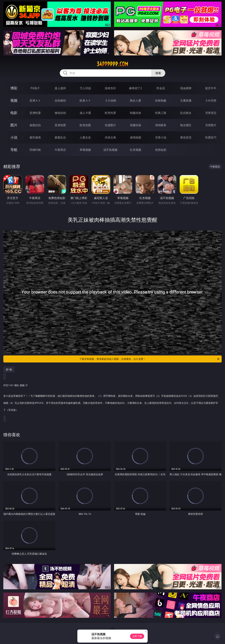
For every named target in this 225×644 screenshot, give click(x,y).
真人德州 (60, 88)
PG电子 (35, 88)
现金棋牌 (186, 88)
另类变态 (211, 113)
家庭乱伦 (60, 137)
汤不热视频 (110, 150)
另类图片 (211, 125)
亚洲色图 (60, 125)
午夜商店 (60, 150)
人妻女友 (85, 137)
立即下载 (137, 636)
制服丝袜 (136, 113)
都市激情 (35, 137)
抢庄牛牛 (211, 88)
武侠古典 (110, 137)
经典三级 (161, 113)
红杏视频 (136, 150)
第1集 (9, 369)
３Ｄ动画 (110, 100)
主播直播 (186, 100)
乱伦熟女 (186, 113)
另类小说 (161, 137)
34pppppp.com (112, 64)
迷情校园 (136, 137)
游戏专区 (110, 88)
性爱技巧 (211, 137)
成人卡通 (85, 113)
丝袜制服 (161, 100)
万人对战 (85, 88)
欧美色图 (85, 125)
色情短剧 (161, 150)
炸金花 (161, 88)
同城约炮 (35, 150)
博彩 (14, 88)
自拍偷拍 (60, 100)
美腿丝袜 (136, 125)
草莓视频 (85, 150)
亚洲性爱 (35, 113)
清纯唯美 (161, 125)
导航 (14, 150)
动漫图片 (110, 125)
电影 (14, 113)
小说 (14, 137)
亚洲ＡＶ (35, 100)
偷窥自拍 (35, 125)
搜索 (158, 73)
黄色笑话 (186, 137)
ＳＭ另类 (211, 100)
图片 (14, 125)
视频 (14, 100)
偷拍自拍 (60, 113)
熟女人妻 (136, 100)
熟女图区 (186, 125)
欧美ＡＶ (85, 100)
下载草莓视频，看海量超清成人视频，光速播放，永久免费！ (150, 359)
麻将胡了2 (135, 88)
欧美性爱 (110, 113)
